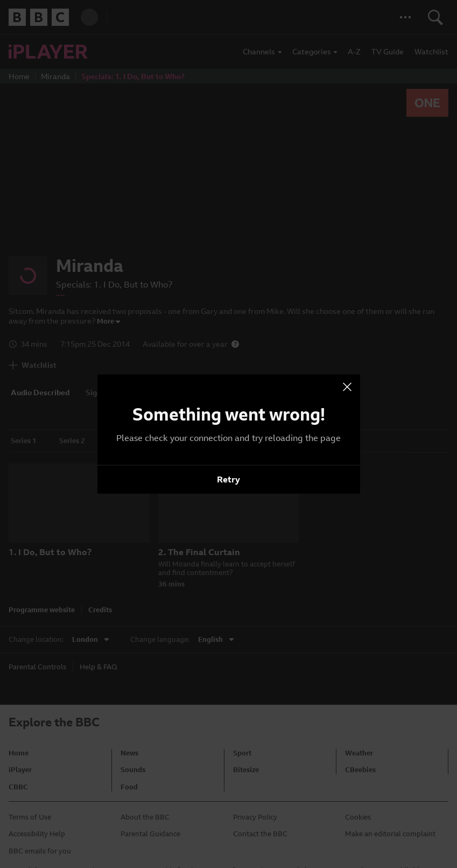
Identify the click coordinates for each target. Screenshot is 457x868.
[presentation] (347, 387)
